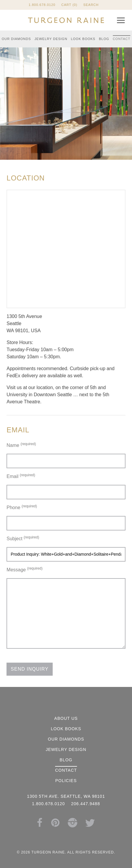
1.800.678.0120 (42, 5)
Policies (66, 781)
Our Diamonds (16, 39)
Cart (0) (69, 5)
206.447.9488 (86, 804)
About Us (66, 718)
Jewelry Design (51, 39)
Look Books (83, 39)
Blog (104, 39)
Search (91, 5)
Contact (121, 39)
